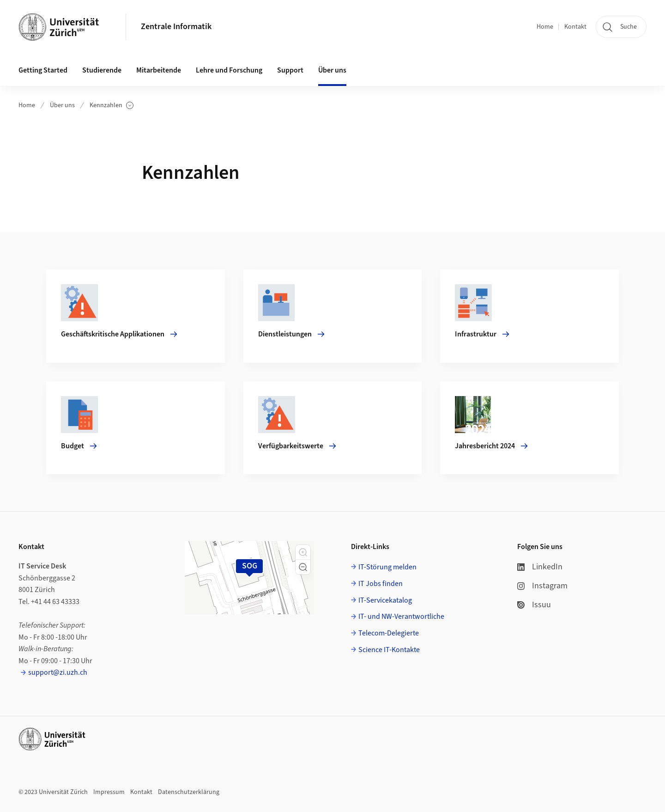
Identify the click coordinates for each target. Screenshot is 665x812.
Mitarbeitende (159, 70)
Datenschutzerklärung (189, 792)
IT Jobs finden (381, 584)
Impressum (109, 792)
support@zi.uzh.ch (58, 672)
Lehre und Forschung (229, 70)
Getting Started (43, 70)
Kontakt (575, 27)
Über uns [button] (332, 70)
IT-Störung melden (387, 567)
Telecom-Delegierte (389, 633)
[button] (303, 552)
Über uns (62, 105)
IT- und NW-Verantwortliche (401, 617)
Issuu (534, 605)
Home (545, 27)
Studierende (102, 70)
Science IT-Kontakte (389, 650)
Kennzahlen (112, 106)
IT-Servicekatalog (385, 600)
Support (290, 70)
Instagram (542, 586)
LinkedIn (540, 567)
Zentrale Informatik (176, 27)
